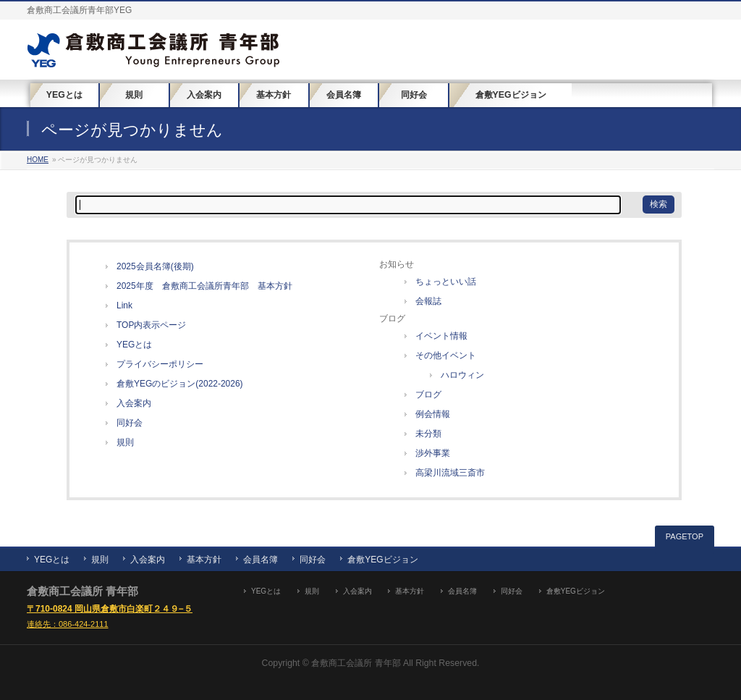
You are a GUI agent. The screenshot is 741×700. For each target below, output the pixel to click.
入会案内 (134, 403)
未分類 (428, 434)
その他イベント (446, 355)
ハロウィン (462, 375)
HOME (38, 160)
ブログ (428, 395)
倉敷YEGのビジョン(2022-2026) (180, 384)
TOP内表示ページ (151, 325)
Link (124, 305)
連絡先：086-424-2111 (68, 624)
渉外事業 (433, 453)
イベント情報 (441, 336)
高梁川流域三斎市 (450, 473)
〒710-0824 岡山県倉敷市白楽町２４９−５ (110, 609)
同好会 (130, 423)
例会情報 (433, 414)
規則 (125, 442)
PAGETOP (685, 536)
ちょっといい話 (446, 282)
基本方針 (204, 560)
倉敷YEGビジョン (382, 560)
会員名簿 (261, 560)
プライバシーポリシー (160, 364)
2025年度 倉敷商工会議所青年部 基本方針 (204, 286)
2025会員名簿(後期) (155, 266)
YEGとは (134, 345)
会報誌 (428, 301)
